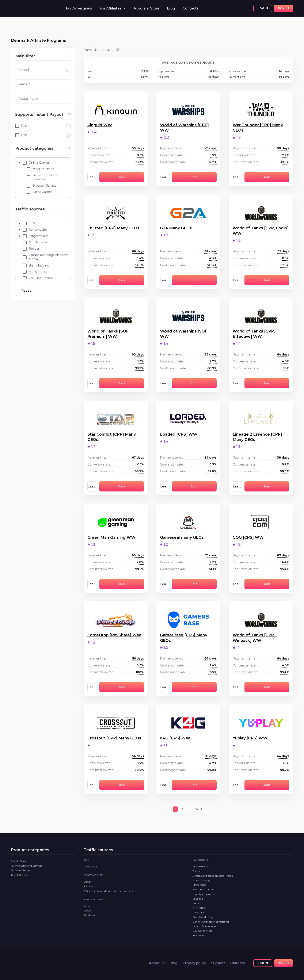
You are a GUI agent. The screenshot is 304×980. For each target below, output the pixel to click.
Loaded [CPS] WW (179, 434)
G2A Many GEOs (176, 228)
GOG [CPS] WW (248, 537)
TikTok (88, 906)
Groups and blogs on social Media (213, 876)
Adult (196, 903)
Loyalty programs (204, 894)
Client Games (19, 875)
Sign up (284, 8)
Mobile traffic (200, 866)
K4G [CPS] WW (175, 738)
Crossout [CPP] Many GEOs (114, 738)
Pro (24, 135)
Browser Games (21, 870)
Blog (171, 8)
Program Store (147, 8)
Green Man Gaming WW (111, 537)
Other (87, 882)
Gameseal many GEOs (182, 537)
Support (218, 963)
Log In (263, 8)
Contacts (191, 8)
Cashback (199, 912)
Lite (24, 126)
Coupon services (202, 931)
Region (25, 84)
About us (157, 963)
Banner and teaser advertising (211, 922)
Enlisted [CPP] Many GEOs (113, 228)
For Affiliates (111, 8)
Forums (88, 886)
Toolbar (197, 871)
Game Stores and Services (26, 866)
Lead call (198, 899)
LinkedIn (237, 963)
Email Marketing (203, 917)
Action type (28, 99)
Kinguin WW (100, 125)
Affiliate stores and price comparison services (110, 891)
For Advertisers (79, 8)
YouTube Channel (203, 889)
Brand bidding (201, 880)
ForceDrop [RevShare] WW (114, 635)
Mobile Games (20, 861)
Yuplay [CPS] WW (250, 738)
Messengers (199, 885)
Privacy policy (194, 963)
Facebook (89, 915)
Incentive (198, 935)
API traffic (199, 908)
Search (24, 70)
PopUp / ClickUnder (205, 926)
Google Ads (90, 866)
